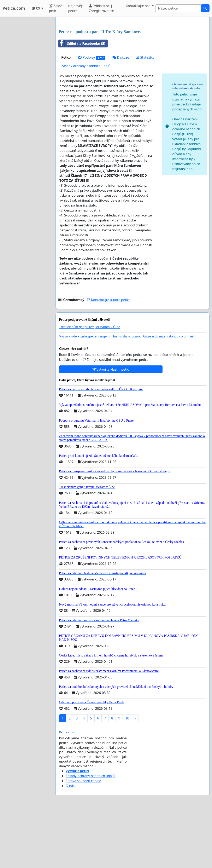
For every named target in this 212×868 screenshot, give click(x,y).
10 (127, 776)
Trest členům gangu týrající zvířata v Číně (90, 385)
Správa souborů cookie (83, 839)
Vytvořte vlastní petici (111, 427)
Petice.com (14, 8)
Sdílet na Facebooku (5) (82, 102)
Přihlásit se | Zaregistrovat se (101, 8)
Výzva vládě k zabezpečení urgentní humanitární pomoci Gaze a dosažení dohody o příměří (127, 394)
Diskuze (121, 115)
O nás (70, 844)
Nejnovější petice (76, 8)
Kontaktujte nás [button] (139, 6)
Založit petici (56, 8)
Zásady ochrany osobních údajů (86, 124)
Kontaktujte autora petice (109, 358)
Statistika (145, 115)
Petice (66, 115)
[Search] (178, 8)
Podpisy (91, 115)
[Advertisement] (132, 52)
